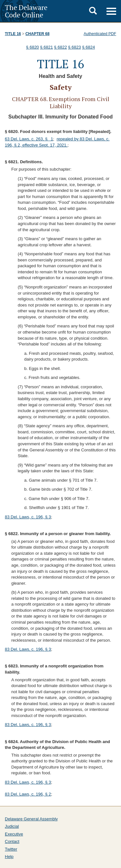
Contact (12, 841)
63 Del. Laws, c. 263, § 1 (29, 139)
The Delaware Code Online (26, 11)
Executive (14, 834)
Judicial (12, 826)
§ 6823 (75, 47)
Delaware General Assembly (31, 819)
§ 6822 (61, 47)
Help (9, 857)
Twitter (11, 849)
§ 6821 (46, 47)
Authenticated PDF (100, 34)
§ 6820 (33, 47)
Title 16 (13, 34)
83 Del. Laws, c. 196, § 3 (28, 517)
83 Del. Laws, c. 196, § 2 (28, 794)
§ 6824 (88, 47)
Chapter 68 (38, 34)
